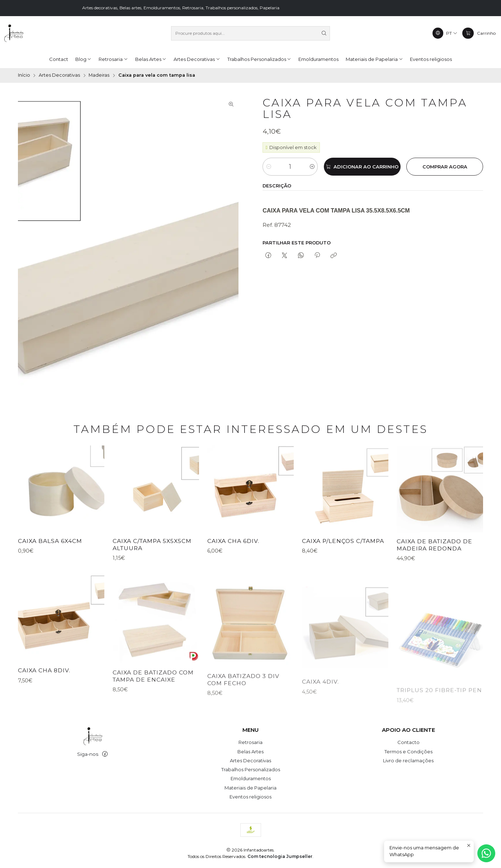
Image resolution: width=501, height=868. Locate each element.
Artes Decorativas (59, 75)
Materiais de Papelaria (250, 788)
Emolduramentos (251, 778)
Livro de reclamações (408, 760)
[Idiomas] (445, 33)
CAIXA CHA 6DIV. (233, 569)
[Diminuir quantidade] (268, 167)
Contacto (408, 742)
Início (24, 75)
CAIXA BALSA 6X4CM (50, 551)
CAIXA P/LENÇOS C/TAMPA (343, 576)
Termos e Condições (408, 752)
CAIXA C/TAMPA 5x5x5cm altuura (152, 562)
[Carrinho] (479, 33)
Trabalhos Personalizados (251, 769)
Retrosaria (250, 742)
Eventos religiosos (250, 797)
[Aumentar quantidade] (312, 167)
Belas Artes (250, 752)
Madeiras (99, 75)
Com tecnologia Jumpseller (280, 856)
